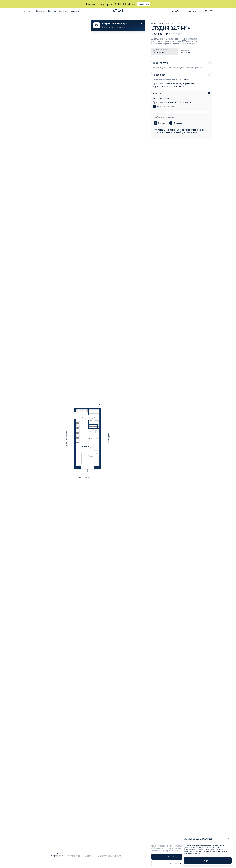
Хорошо (208, 860)
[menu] (211, 11)
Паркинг (160, 123)
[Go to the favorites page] (206, 11)
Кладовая (176, 123)
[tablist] (86, 855)
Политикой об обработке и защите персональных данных (205, 852)
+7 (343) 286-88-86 (192, 11)
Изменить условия (163, 107)
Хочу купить (174, 857)
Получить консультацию (182, 863)
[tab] (57, 856)
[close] (228, 839)
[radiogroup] (182, 85)
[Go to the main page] (118, 11)
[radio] (182, 65)
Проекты (29, 11)
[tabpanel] (86, 438)
